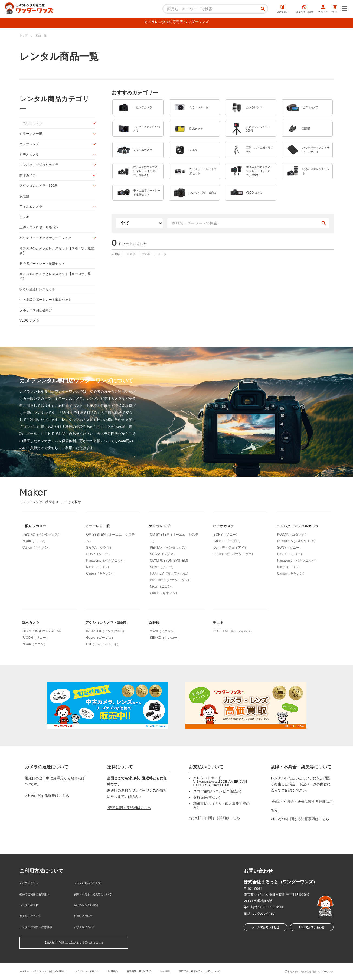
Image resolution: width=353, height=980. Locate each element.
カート (332, 9)
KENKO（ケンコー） (165, 648)
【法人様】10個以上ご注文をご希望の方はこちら (73, 943)
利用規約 (130, 970)
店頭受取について (88, 928)
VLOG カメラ (30, 330)
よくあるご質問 (293, 9)
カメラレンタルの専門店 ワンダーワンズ (176, 23)
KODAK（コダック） (293, 545)
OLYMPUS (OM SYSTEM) (169, 571)
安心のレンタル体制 (89, 910)
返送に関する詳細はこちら (48, 805)
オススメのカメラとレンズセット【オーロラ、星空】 (56, 284)
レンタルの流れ (32, 910)
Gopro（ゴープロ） (228, 551)
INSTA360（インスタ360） (106, 641)
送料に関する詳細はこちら (130, 817)
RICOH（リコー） (291, 564)
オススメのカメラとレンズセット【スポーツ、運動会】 (56, 257)
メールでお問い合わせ (264, 938)
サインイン (315, 9)
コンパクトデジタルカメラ (41, 168)
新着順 (135, 275)
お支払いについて (34, 919)
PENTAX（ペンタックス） (42, 545)
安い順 (153, 275)
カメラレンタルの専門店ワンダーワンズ (307, 971)
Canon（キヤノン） (37, 558)
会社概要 (189, 970)
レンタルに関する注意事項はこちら (301, 829)
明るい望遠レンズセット (39, 298)
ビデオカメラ (30, 157)
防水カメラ (28, 179)
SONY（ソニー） (99, 564)
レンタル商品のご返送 (91, 892)
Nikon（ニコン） (35, 551)
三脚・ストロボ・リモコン (41, 233)
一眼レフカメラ (32, 125)
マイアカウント (32, 892)
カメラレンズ (30, 146)
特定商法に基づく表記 (159, 970)
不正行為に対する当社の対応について (229, 970)
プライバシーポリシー (100, 970)
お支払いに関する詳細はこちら (215, 828)
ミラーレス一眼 (32, 135)
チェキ (25, 222)
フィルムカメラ (32, 211)
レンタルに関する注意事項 (41, 928)
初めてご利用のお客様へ (39, 901)
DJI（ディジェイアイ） (231, 558)
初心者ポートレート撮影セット (44, 271)
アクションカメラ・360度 (40, 190)
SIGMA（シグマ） (99, 558)
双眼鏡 (25, 200)
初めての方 (271, 9)
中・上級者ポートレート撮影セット (48, 308)
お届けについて (86, 919)
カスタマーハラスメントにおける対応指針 (48, 970)
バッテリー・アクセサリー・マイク (48, 244)
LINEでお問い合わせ (312, 938)
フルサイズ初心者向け (37, 319)
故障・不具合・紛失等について (98, 901)
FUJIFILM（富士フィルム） (170, 584)
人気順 (117, 275)
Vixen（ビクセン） (164, 641)
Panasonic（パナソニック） (107, 571)
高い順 (170, 275)
